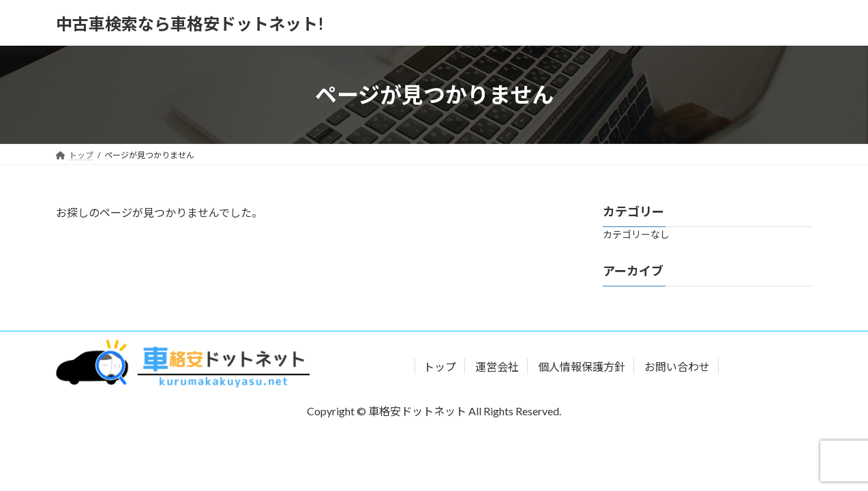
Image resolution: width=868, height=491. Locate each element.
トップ (440, 367)
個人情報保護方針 (582, 367)
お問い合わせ (677, 367)
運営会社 (497, 367)
